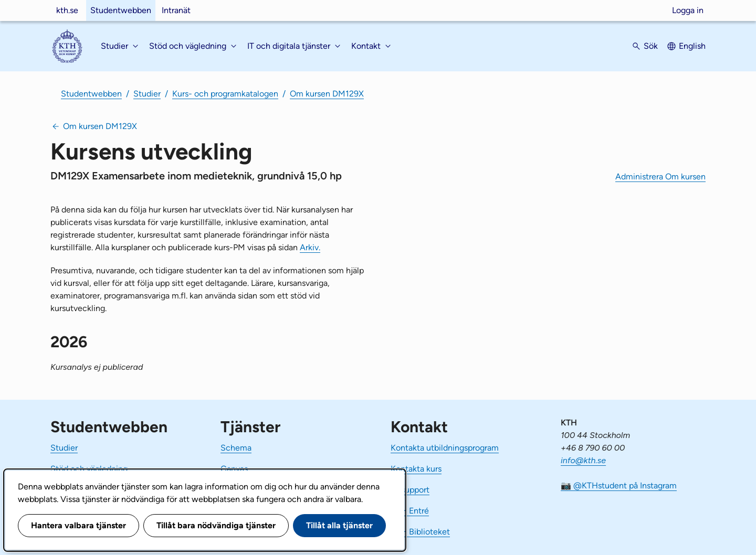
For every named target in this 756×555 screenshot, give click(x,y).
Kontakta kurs (416, 469)
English (692, 46)
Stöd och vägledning (89, 469)
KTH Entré (410, 511)
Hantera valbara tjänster (78, 525)
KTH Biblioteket (420, 532)
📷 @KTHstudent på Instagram (619, 485)
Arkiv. (310, 247)
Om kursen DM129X (327, 94)
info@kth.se (583, 460)
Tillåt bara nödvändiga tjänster (216, 525)
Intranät (176, 10)
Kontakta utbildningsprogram (445, 448)
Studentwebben (121, 10)
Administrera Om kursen (660, 177)
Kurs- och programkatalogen (225, 94)
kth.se (67, 10)
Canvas (234, 469)
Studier (147, 94)
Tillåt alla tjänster (339, 525)
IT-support (410, 490)
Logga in (688, 10)
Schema (236, 448)
